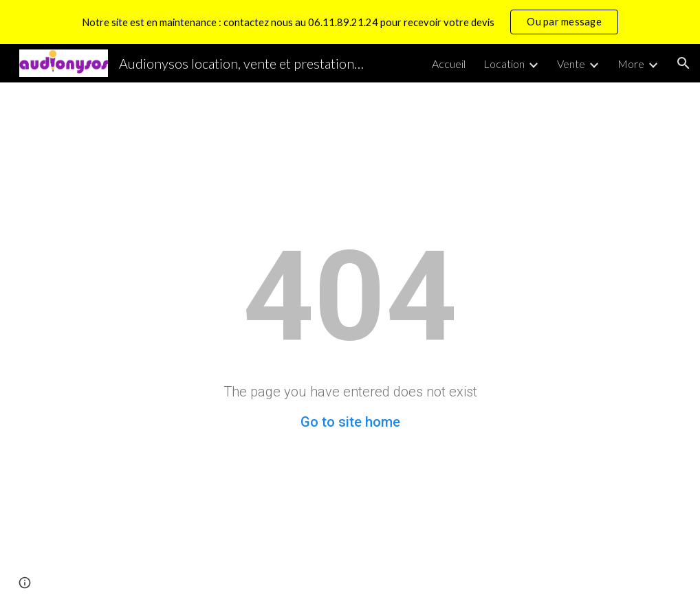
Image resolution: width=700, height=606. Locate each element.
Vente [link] (571, 64)
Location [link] (504, 64)
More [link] (631, 64)
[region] (350, 22)
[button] (683, 63)
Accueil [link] (449, 64)
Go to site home (350, 422)
